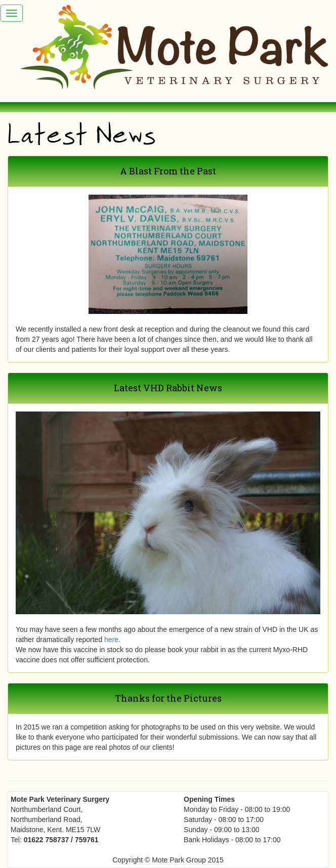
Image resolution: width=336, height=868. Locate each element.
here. (112, 639)
